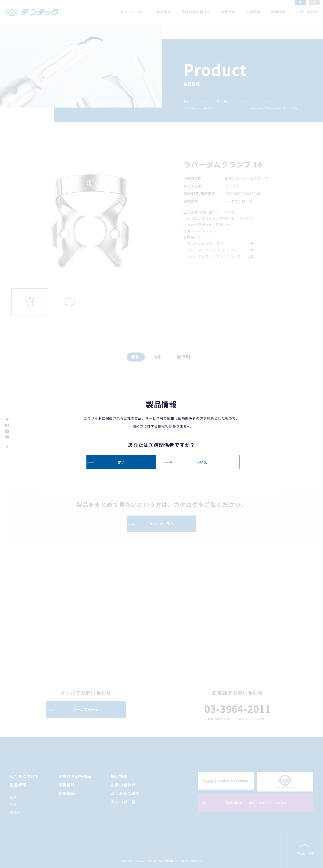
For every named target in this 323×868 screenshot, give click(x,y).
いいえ (202, 462)
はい (121, 462)
